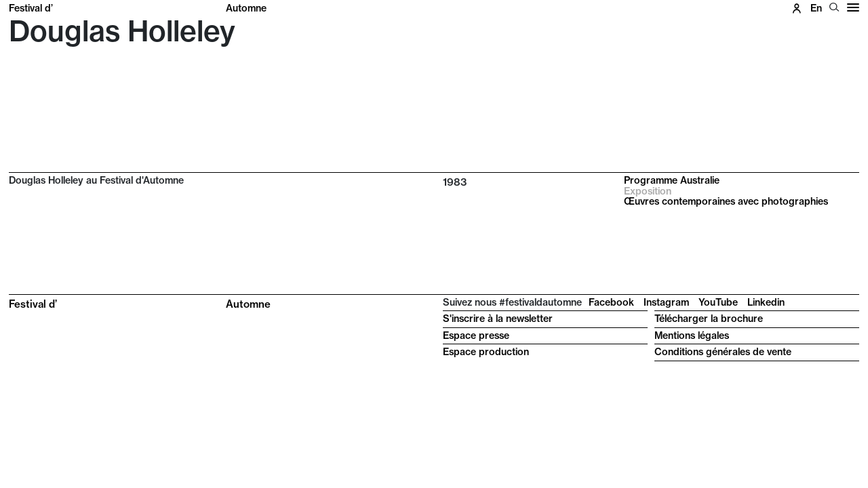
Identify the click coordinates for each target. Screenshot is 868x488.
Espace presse (476, 335)
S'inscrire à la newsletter (498, 319)
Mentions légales (692, 335)
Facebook (611, 302)
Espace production (486, 352)
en (816, 8)
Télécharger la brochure (709, 319)
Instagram (666, 302)
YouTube (718, 302)
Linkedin (766, 302)
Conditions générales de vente (723, 352)
